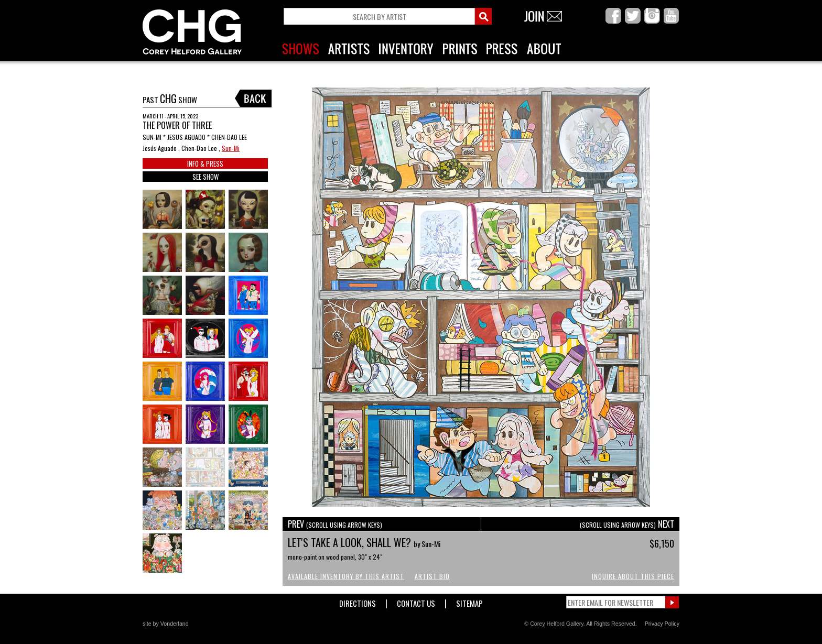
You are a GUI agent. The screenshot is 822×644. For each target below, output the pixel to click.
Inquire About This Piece (633, 576)
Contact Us (416, 601)
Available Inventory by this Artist (346, 576)
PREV (335, 524)
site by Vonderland (166, 624)
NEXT (627, 524)
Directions (358, 601)
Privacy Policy (662, 624)
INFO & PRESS (205, 163)
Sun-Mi (231, 148)
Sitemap (469, 601)
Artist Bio (432, 576)
